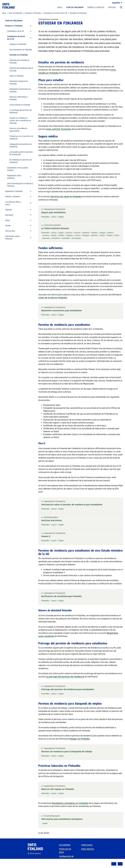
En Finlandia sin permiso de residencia (21, 161)
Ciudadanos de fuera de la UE (16, 38)
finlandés (45, 217)
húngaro (86, 235)
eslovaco (46, 238)
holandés (66, 238)
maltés (61, 235)
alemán (94, 235)
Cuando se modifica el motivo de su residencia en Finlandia (20, 121)
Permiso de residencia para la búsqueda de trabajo (67, 752)
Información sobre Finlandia (12, 238)
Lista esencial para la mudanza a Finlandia (20, 185)
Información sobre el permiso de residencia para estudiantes (72, 505)
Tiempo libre (10, 231)
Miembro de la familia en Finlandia (19, 62)
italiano (94, 233)
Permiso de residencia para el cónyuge (21, 69)
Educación (9, 215)
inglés (61, 217)
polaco (110, 233)
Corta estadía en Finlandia (20, 105)
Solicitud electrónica (52, 520)
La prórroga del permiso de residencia (21, 111)
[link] (9, 6)
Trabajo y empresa (13, 197)
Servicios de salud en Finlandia (66, 197)
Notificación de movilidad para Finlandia (61, 596)
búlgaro (70, 235)
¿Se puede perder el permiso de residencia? (21, 153)
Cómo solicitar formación (58, 129)
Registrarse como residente (14, 177)
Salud (7, 220)
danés (54, 235)
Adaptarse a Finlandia (14, 191)
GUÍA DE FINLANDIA (75, 7)
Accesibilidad (65, 845)
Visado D (46, 536)
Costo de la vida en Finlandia (53, 298)
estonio (69, 233)
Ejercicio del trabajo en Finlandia (58, 789)
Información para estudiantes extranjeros (62, 819)
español (86, 233)
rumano (46, 235)
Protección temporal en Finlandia (19, 83)
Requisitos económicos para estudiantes (62, 311)
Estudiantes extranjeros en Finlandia (70, 803)
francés (77, 233)
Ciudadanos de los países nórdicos (18, 169)
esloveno (56, 238)
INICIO (60, 7)
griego (102, 233)
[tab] (19, 26)
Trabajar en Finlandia (18, 44)
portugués (76, 238)
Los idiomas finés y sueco (13, 203)
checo (77, 235)
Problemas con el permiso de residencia (21, 138)
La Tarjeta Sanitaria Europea (55, 228)
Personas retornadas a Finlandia (19, 98)
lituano (110, 235)
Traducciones (87, 845)
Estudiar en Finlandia (19, 55)
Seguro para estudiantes (53, 212)
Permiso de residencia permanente (18, 130)
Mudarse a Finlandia (14, 26)
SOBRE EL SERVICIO (96, 7)
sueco (54, 217)
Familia (8, 226)
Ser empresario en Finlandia (21, 50)
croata (102, 235)
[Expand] (31, 26)
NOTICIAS (112, 7)
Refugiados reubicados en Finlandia (20, 90)
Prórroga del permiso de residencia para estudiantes (68, 689)
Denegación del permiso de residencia (21, 145)
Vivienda (8, 210)
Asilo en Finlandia (16, 76)
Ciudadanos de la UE (16, 31)
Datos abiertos (88, 849)
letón (117, 235)
